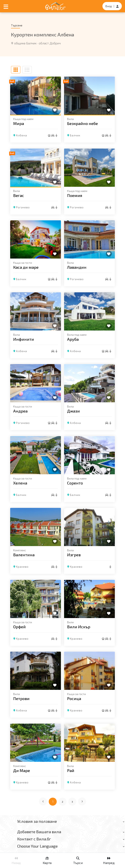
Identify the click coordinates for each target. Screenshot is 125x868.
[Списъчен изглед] (27, 70)
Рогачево (23, 207)
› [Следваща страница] (82, 801)
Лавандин (77, 267)
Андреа (20, 411)
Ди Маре (22, 770)
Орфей (19, 626)
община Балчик (25, 43)
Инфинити (24, 339)
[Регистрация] (117, 6)
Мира (19, 123)
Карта (47, 861)
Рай (71, 770)
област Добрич (50, 43)
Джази (73, 411)
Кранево (22, 567)
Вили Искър (79, 626)
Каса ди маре (26, 267)
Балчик (75, 135)
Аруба (73, 339)
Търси (78, 861)
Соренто (75, 483)
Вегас (19, 195)
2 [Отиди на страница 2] (63, 802)
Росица (74, 698)
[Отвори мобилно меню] (6, 6)
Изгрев (74, 555)
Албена (21, 135)
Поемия (75, 195)
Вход (109, 6)
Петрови (21, 698)
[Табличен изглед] (16, 70)
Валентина (24, 555)
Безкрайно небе (82, 123)
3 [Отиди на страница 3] (72, 802)
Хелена (20, 483)
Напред (109, 861)
